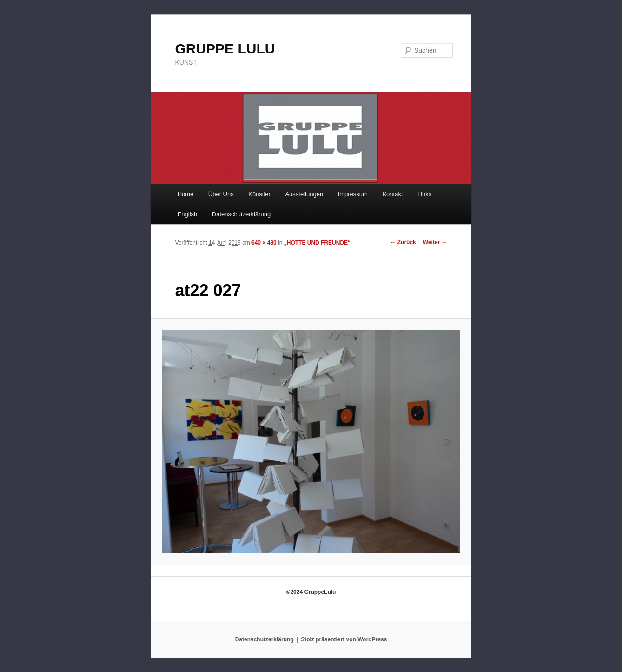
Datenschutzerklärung (241, 214)
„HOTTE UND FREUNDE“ (317, 243)
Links (424, 194)
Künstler (259, 194)
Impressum (353, 194)
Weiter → (435, 242)
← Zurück (403, 242)
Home (186, 194)
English (188, 214)
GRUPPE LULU (225, 49)
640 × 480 (264, 243)
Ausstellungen (304, 194)
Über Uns (221, 194)
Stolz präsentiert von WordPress (344, 639)
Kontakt (392, 194)
